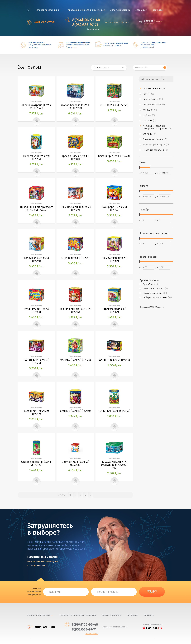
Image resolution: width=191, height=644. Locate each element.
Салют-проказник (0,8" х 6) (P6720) (36, 463)
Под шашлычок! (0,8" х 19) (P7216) (75, 310)
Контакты (158, 10)
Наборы (149, 115)
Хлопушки (150, 110)
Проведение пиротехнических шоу (86, 10)
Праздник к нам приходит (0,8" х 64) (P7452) (36, 209)
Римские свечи (153, 99)
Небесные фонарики (155, 150)
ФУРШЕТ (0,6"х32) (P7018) (114, 360)
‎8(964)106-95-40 (83, 20)
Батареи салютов (154, 88)
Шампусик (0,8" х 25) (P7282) (114, 259)
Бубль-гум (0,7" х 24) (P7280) (36, 310)
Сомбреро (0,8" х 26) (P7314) (114, 209)
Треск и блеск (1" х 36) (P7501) (75, 158)
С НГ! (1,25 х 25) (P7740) (114, 105)
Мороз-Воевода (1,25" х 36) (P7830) (75, 107)
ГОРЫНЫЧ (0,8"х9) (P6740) (114, 411)
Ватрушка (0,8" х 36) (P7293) (36, 259)
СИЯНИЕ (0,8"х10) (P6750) (75, 411)
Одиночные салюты (155, 139)
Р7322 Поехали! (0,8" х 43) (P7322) (75, 209)
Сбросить (159, 307)
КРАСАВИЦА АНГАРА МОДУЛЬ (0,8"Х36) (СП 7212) (114, 465)
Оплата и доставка (120, 10)
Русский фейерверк (155, 293)
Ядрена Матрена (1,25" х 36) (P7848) (36, 107)
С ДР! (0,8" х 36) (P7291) (75, 258)
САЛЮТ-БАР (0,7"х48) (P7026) (36, 361)
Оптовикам (141, 10)
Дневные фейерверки (156, 145)
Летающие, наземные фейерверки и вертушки (157, 127)
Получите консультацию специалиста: (34, 592)
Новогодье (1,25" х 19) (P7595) (36, 158)
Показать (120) (147, 307)
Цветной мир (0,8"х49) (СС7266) (75, 463)
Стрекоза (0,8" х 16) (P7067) (114, 310)
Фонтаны (150, 134)
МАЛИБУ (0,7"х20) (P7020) (75, 360)
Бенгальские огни (154, 104)
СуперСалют (151, 284)
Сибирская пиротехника (157, 297)
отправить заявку (152, 592)
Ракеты (148, 94)
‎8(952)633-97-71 (82, 25)
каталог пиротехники (47, 10)
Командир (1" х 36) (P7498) (114, 156)
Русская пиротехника (155, 289)
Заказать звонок (94, 29)
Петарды (150, 121)
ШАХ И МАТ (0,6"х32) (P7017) (36, 412)
